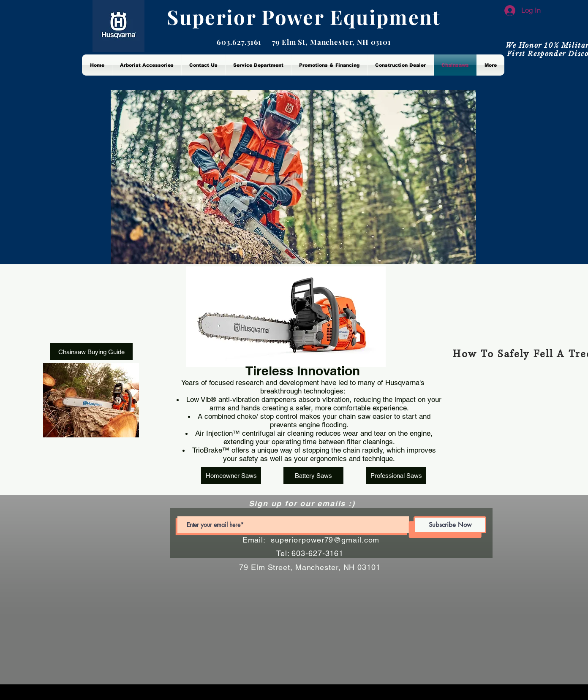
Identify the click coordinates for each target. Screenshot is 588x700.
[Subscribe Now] (450, 525)
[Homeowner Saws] (231, 475)
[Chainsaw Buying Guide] (91, 352)
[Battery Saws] (313, 475)
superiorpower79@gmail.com (325, 540)
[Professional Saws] (396, 475)
